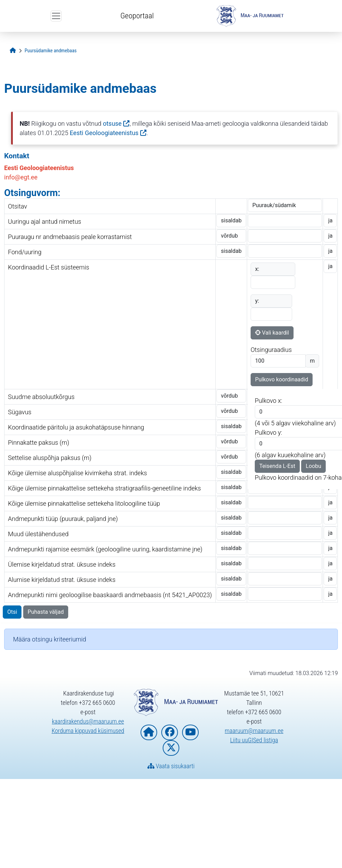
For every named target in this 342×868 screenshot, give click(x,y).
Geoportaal (137, 16)
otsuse (112, 123)
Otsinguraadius (271, 350)
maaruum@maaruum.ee (254, 731)
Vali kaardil (272, 333)
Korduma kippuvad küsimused (88, 731)
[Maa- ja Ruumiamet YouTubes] (190, 732)
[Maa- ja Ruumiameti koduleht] (149, 732)
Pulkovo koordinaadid (282, 379)
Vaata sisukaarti (171, 766)
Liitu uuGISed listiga (254, 740)
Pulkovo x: (268, 401)
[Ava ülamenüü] (56, 16)
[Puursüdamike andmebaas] (51, 51)
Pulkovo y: (268, 432)
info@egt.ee (21, 177)
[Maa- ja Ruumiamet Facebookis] (170, 732)
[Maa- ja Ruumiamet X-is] (171, 748)
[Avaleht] (13, 51)
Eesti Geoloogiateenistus (104, 133)
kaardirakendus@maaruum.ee (88, 721)
